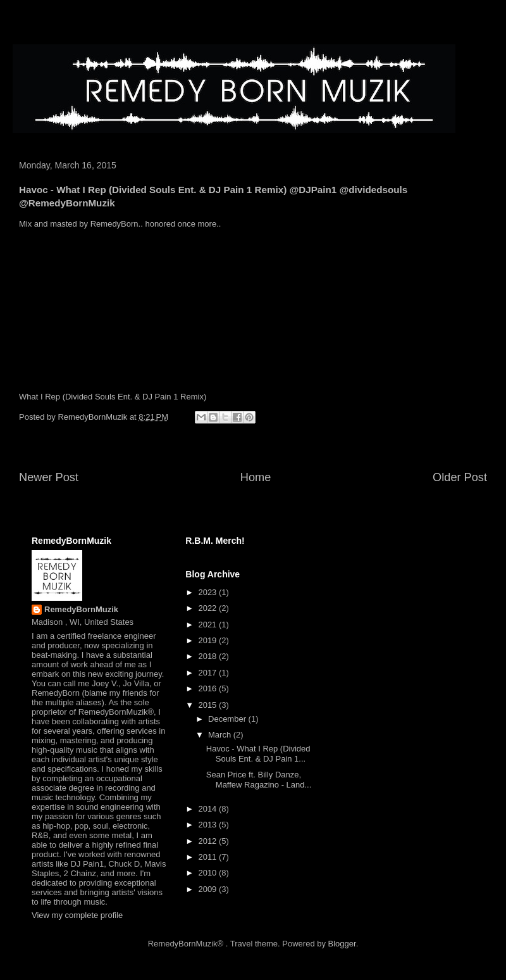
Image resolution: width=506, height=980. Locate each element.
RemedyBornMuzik (81, 609)
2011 (208, 857)
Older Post (460, 477)
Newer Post (49, 477)
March (221, 735)
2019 (208, 640)
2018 (208, 656)
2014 (208, 809)
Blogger (342, 944)
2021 (208, 625)
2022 (208, 608)
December (228, 719)
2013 (208, 825)
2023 (208, 592)
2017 (208, 673)
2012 (208, 841)
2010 (208, 873)
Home (256, 477)
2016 (208, 688)
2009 (208, 889)
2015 (208, 705)
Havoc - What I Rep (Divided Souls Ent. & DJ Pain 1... (258, 754)
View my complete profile (77, 915)
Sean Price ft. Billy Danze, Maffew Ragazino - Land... (259, 780)
